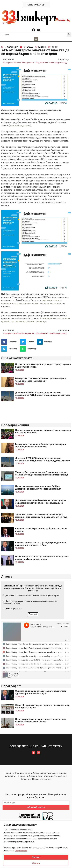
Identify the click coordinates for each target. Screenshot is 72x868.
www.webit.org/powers (20, 125)
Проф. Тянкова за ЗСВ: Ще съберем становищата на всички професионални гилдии (42, 558)
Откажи (36, 863)
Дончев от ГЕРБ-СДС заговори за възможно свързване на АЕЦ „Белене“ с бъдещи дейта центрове (43, 394)
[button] (36, 39)
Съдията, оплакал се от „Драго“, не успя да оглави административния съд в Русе (41, 544)
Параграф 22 (11, 686)
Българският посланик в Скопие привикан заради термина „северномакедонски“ (41, 380)
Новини (54, 47)
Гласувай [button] (33, 614)
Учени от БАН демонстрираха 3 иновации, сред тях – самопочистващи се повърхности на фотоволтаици (42, 473)
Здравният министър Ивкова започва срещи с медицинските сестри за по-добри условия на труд (41, 516)
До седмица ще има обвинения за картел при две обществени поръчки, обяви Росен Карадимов (41, 502)
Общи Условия (21, 851)
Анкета (7, 576)
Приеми (36, 857)
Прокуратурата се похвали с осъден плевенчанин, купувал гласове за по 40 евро (41, 720)
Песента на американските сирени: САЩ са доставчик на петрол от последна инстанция (38, 488)
